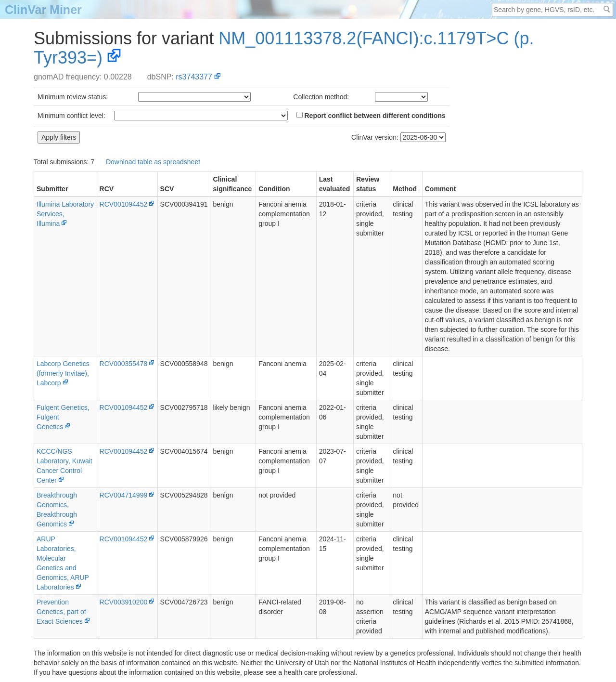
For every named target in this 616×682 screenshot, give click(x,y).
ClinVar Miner (43, 10)
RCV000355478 (124, 364)
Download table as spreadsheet (153, 162)
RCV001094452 (124, 204)
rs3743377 (194, 77)
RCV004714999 (124, 495)
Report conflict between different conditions (371, 116)
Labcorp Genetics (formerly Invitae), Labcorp (63, 373)
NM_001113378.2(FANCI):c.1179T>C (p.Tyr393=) (284, 48)
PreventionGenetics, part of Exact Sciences (61, 612)
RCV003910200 (124, 602)
